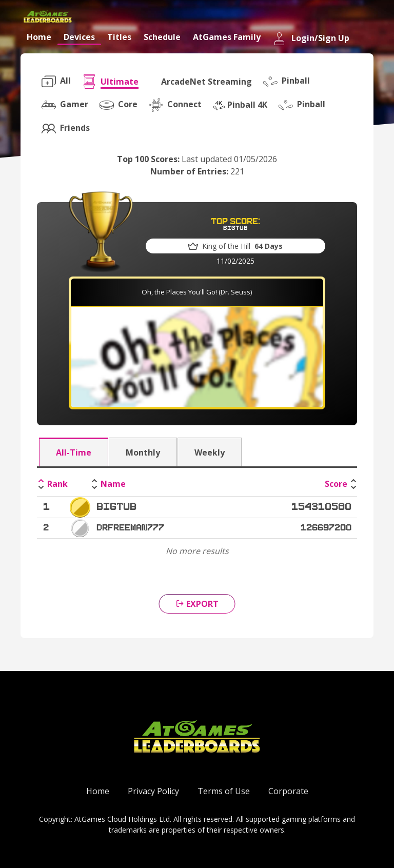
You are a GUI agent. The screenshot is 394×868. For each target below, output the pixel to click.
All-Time (74, 452)
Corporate (288, 791)
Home (39, 37)
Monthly (143, 452)
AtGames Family (227, 37)
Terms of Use (224, 791)
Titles (119, 37)
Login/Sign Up (311, 39)
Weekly (210, 452)
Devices (79, 37)
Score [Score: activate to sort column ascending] (336, 484)
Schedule (162, 37)
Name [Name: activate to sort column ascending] (113, 484)
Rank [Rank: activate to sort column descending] (57, 484)
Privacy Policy (153, 791)
